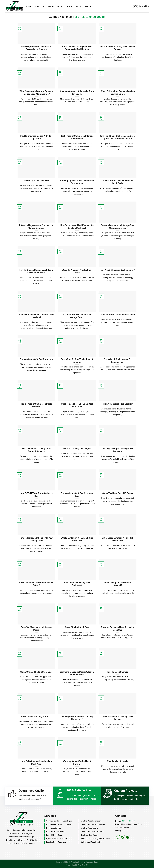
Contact (89, 6)
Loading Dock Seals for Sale (92, 831)
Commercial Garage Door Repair (59, 821)
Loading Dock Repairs (89, 828)
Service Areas (56, 6)
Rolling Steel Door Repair (91, 842)
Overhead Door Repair (89, 835)
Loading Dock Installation (91, 821)
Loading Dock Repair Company (93, 824)
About (71, 6)
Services (40, 6)
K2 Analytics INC (82, 865)
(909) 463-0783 (128, 821)
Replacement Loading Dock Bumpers (95, 839)
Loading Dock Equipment (56, 842)
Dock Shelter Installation (56, 831)
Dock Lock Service (54, 828)
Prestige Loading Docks (89, 17)
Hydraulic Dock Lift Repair (57, 839)
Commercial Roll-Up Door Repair (59, 824)
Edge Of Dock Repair (55, 835)
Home (29, 6)
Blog (79, 6)
